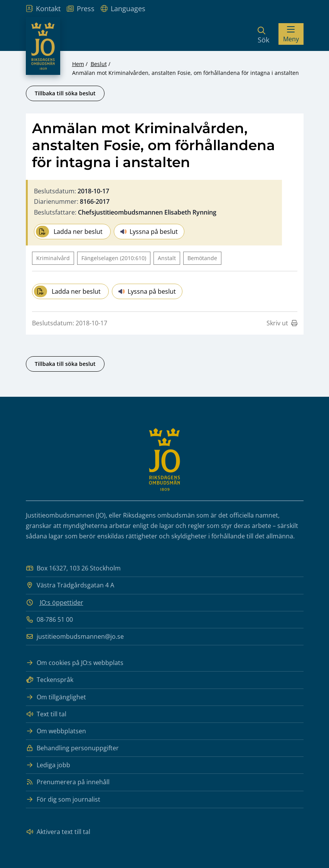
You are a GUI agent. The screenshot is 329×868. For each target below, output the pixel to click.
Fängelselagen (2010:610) (114, 258)
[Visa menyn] (291, 34)
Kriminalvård (53, 258)
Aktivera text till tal (58, 832)
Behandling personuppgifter (72, 748)
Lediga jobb (48, 765)
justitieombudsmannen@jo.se (75, 637)
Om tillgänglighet (56, 697)
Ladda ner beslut (69, 232)
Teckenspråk (50, 680)
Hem (78, 64)
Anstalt (167, 258)
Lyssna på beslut (149, 232)
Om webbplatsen (56, 731)
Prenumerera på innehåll (68, 782)
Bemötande (202, 258)
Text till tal (46, 714)
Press (81, 8)
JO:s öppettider (62, 602)
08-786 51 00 (49, 620)
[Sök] (263, 34)
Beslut (99, 64)
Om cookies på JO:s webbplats (75, 663)
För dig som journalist (63, 799)
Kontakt (43, 8)
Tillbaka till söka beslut (65, 93)
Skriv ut (282, 323)
